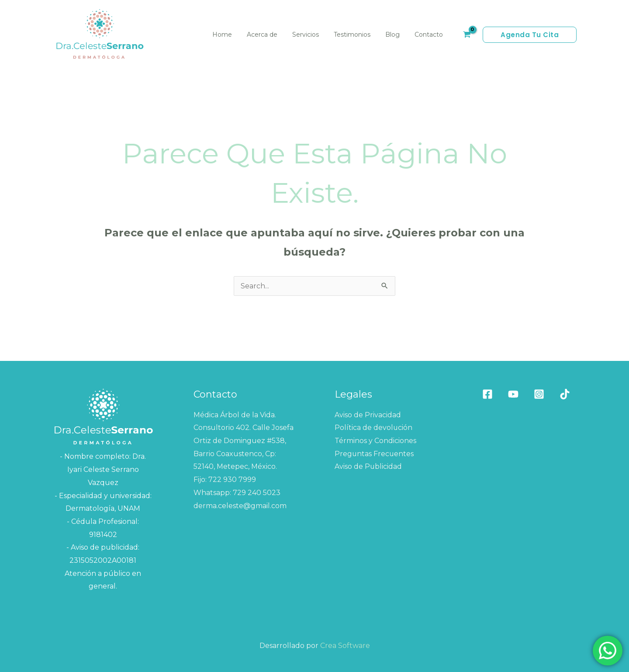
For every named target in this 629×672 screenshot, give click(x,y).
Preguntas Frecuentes (375, 454)
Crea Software (345, 646)
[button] (530, 35)
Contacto (430, 35)
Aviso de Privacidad (368, 415)
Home (237, 35)
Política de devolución (374, 428)
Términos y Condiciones (375, 441)
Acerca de (274, 35)
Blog (396, 35)
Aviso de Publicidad (368, 466)
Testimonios (359, 35)
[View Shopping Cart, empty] (467, 35)
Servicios (315, 35)
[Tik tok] (565, 394)
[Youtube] (513, 394)
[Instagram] (539, 394)
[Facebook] (487, 394)
